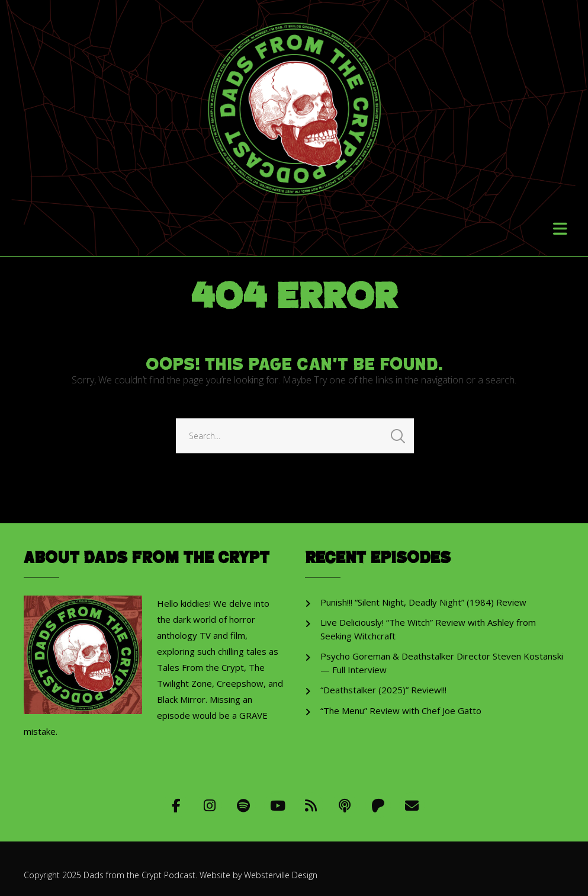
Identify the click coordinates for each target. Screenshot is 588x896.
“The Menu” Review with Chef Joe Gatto (401, 711)
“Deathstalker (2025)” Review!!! (383, 690)
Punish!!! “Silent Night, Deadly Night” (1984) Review (423, 602)
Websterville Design (281, 875)
